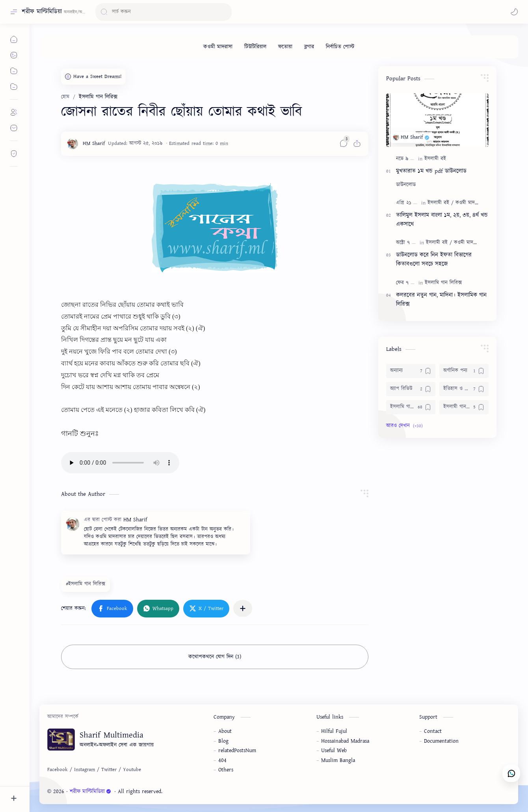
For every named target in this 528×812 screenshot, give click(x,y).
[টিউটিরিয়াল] (255, 47)
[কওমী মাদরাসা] (218, 47)
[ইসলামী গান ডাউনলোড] (464, 407)
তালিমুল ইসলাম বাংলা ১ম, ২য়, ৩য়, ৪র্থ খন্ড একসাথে (442, 220)
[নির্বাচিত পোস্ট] (340, 47)
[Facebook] (58, 770)
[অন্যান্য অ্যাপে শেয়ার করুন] (243, 608)
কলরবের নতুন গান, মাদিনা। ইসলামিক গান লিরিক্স (441, 300)
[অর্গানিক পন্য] (464, 371)
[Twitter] (109, 770)
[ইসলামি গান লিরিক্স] (443, 283)
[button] (514, 12)
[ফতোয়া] (285, 47)
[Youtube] (132, 770)
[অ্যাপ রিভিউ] (411, 389)
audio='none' (120, 463)
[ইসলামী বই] (435, 159)
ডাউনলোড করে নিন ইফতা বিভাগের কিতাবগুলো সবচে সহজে (434, 260)
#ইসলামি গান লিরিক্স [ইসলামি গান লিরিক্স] (86, 584)
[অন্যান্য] (411, 371)
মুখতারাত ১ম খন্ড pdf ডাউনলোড (431, 171)
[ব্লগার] (309, 47)
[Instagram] (85, 770)
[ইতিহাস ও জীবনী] (464, 389)
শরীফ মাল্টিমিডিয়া (42, 12)
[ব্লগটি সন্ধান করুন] (164, 12)
